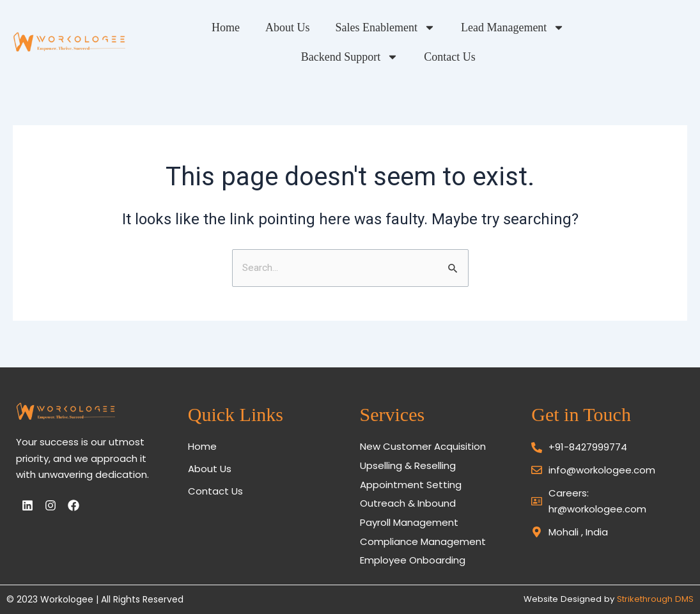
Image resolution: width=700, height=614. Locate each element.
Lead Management (489, 27)
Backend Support (615, 27)
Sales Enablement (362, 27)
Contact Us (426, 57)
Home (202, 27)
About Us (264, 27)
